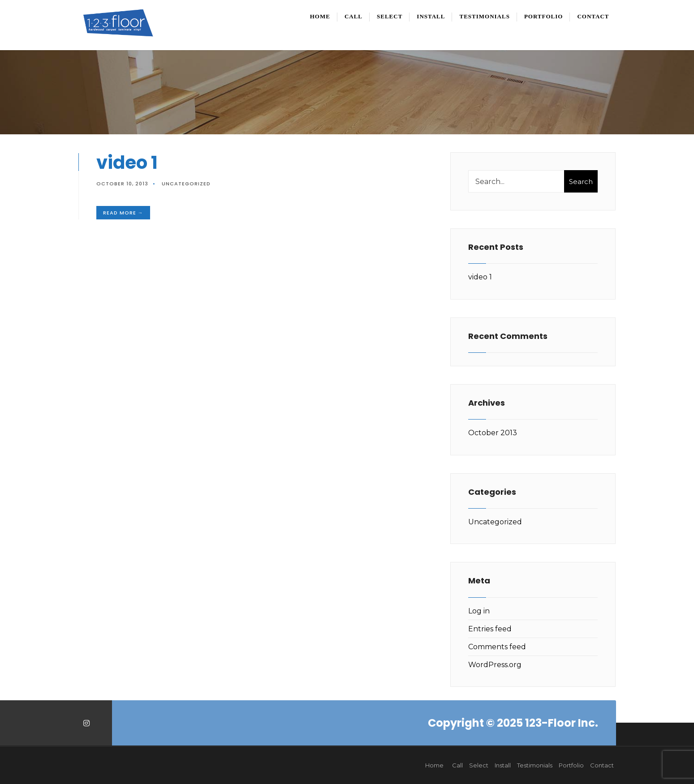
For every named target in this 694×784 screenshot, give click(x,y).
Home (320, 17)
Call (353, 17)
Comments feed (497, 647)
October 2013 (493, 433)
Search (581, 182)
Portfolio (544, 17)
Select (390, 17)
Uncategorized (186, 184)
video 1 (127, 163)
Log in (479, 611)
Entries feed (490, 629)
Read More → (123, 213)
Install (431, 17)
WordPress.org (495, 665)
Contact (593, 17)
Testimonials (484, 17)
